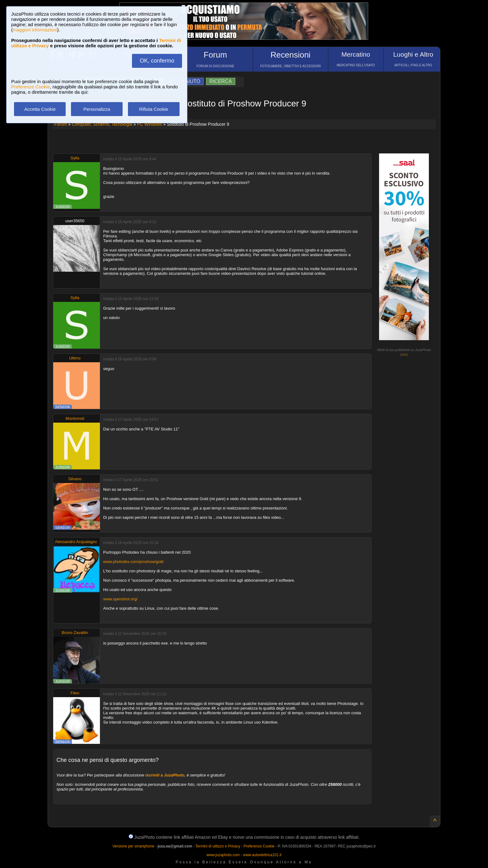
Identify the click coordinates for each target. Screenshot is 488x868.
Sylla (75, 158)
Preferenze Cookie (30, 87)
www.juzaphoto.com (223, 855)
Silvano (75, 479)
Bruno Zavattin (75, 633)
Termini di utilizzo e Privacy (218, 846)
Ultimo (75, 358)
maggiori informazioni (35, 30)
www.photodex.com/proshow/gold (134, 562)
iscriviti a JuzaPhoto (165, 775)
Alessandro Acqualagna (76, 542)
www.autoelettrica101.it (262, 855)
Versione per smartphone (133, 846)
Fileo (75, 693)
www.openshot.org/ (121, 599)
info (404, 354)
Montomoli (75, 418)
